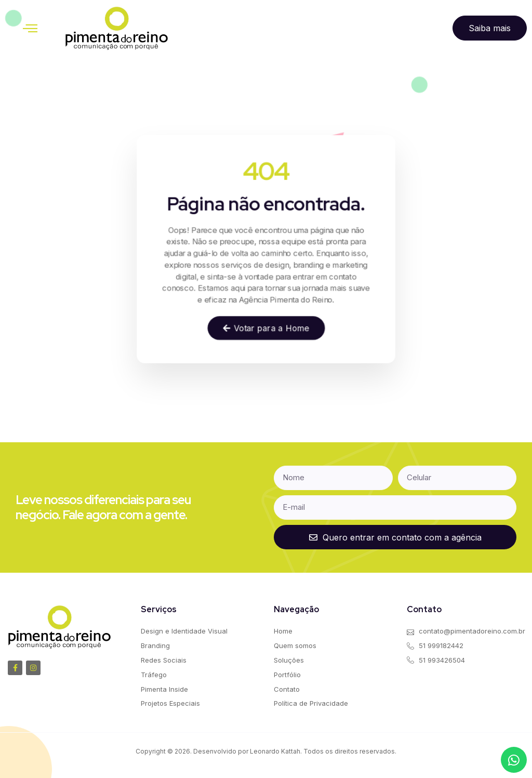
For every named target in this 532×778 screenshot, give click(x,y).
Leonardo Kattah (275, 751)
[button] (30, 28)
